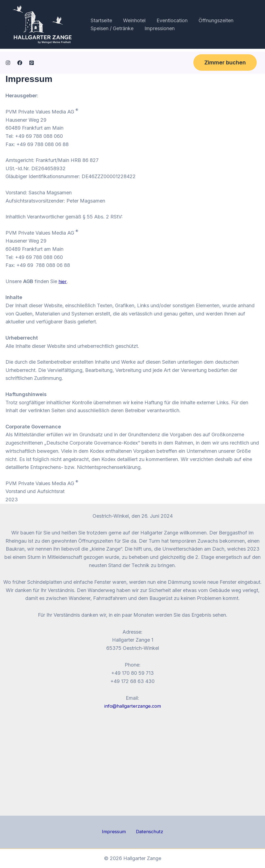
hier (62, 281)
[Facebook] (20, 63)
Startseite (101, 20)
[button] (225, 62)
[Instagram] (8, 63)
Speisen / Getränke (111, 28)
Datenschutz (147, 832)
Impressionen (158, 28)
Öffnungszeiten (212, 20)
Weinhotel (133, 20)
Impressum (116, 832)
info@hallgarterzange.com (133, 706)
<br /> (133, 762)
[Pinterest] (32, 63)
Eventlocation (169, 20)
